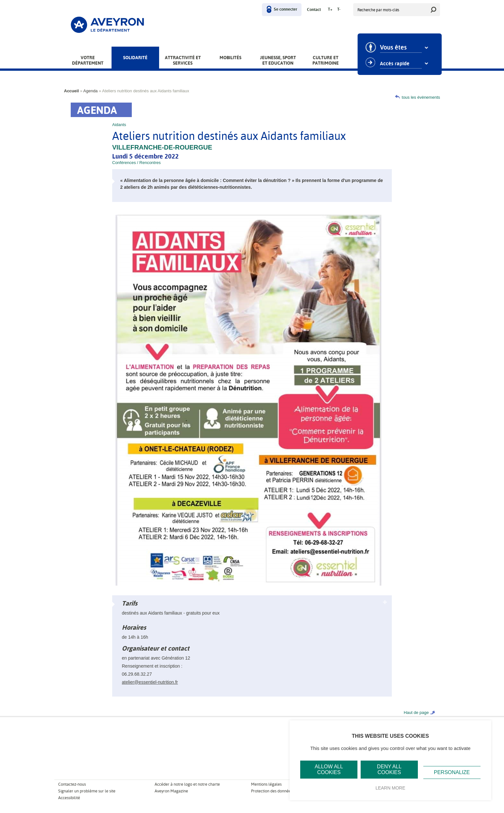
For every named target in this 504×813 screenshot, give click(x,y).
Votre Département (88, 60)
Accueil (71, 91)
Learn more (390, 788)
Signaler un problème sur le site (87, 791)
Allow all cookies (329, 769)
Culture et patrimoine (326, 60)
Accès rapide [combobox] (397, 64)
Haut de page (416, 713)
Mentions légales (266, 784)
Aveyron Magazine (171, 791)
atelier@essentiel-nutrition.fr (150, 682)
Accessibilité (69, 798)
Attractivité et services (183, 60)
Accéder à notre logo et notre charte (187, 784)
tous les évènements (421, 97)
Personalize (452, 772)
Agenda (90, 91)
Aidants (119, 125)
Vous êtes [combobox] (396, 48)
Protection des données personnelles (284, 791)
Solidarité (135, 58)
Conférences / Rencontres (136, 163)
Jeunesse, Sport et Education (278, 60)
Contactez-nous (72, 784)
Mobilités (230, 58)
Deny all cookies (389, 769)
